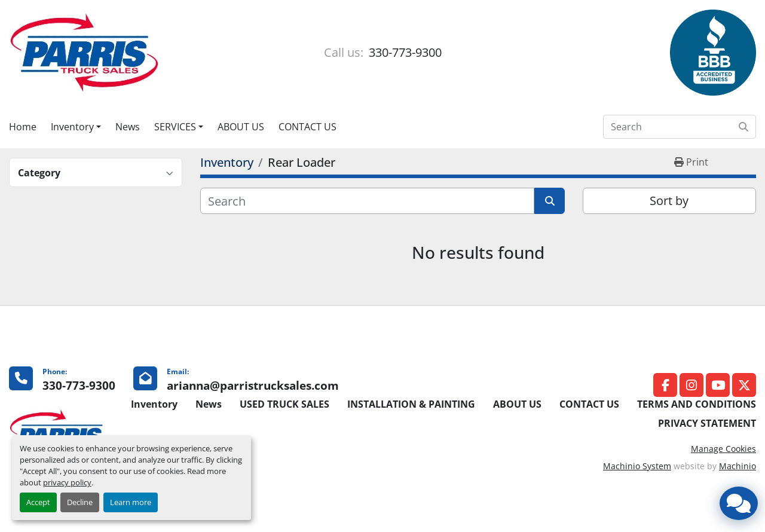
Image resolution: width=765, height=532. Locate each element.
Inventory (72, 127)
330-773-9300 (404, 52)
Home (23, 127)
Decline (80, 502)
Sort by (669, 201)
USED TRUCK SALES (284, 404)
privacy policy (67, 482)
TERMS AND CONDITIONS (697, 404)
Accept (38, 502)
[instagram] (691, 385)
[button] (76, 127)
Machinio (738, 466)
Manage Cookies (723, 449)
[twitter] (744, 385)
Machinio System (637, 466)
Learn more (131, 502)
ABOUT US (241, 127)
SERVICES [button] (175, 127)
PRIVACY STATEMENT (707, 423)
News (128, 127)
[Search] (680, 127)
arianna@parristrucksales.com (253, 385)
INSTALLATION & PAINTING (411, 404)
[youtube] (718, 385)
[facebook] (665, 385)
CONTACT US (307, 127)
